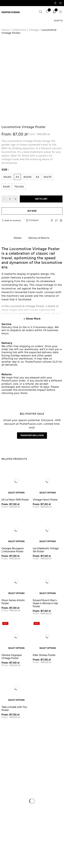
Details (18, 238)
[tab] (18, 238)
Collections (19, 30)
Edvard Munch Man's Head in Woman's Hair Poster (46, 603)
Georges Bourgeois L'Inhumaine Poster (13, 550)
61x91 (7, 187)
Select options (16, 493)
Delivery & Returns (39, 238)
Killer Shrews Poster (44, 655)
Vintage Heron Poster (45, 500)
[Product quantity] (10, 199)
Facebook (55, 3)
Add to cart (41, 199)
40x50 (27, 177)
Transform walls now (32, 435)
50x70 (48, 177)
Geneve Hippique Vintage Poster (12, 657)
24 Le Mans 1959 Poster (15, 500)
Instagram (61, 3)
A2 (38, 177)
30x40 (7, 177)
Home (5, 30)
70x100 (19, 187)
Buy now (32, 211)
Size (4, 170)
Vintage (34, 30)
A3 (17, 177)
